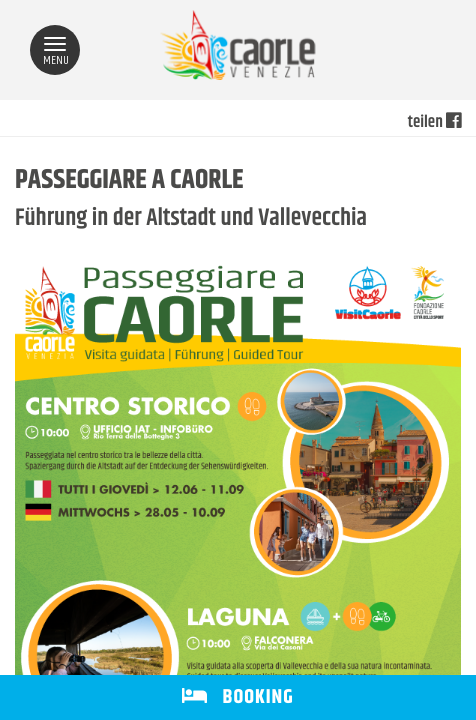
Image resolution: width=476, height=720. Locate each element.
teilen (434, 123)
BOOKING (237, 697)
